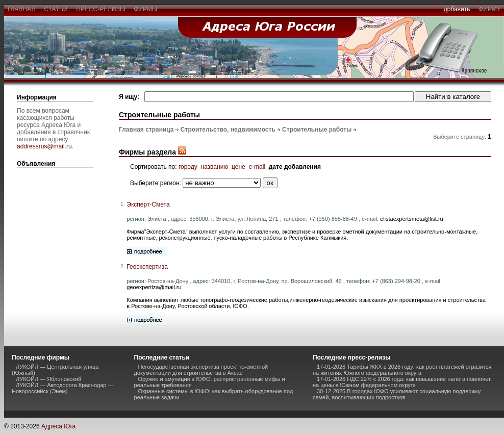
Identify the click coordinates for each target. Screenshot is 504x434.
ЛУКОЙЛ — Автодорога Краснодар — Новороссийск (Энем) (63, 388)
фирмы (146, 9)
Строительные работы (317, 130)
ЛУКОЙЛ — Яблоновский (48, 379)
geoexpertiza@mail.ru (154, 287)
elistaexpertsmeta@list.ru (412, 219)
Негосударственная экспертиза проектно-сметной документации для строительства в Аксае (201, 370)
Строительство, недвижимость (228, 130)
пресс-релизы (101, 9)
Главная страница (146, 130)
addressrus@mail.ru (44, 146)
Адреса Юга (58, 426)
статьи (56, 9)
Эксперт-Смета (148, 205)
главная (21, 9)
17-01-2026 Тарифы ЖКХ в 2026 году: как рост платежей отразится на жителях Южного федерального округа (402, 370)
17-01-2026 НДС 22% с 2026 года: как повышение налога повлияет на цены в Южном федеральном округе (402, 382)
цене (238, 167)
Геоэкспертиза (147, 267)
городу (188, 167)
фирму (489, 9)
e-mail (257, 167)
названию (214, 167)
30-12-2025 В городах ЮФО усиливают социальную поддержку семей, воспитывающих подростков (397, 394)
